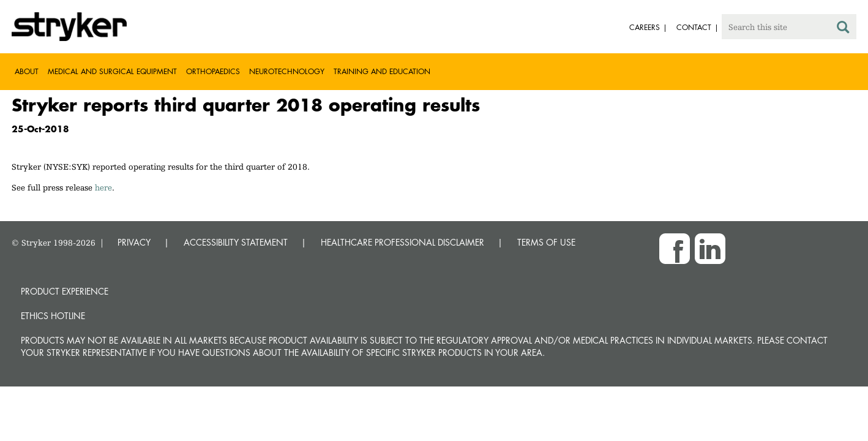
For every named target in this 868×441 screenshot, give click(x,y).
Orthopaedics (213, 71)
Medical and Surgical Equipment (112, 71)
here (103, 187)
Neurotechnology (287, 71)
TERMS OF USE (546, 242)
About (27, 71)
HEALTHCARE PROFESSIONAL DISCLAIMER (402, 242)
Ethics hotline (53, 316)
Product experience (65, 291)
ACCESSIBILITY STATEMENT (236, 242)
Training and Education (382, 71)
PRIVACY (134, 242)
